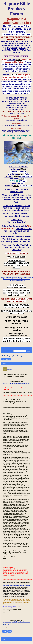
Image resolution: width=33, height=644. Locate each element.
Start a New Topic (6, 359)
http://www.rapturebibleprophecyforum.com (17, 383)
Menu (4, 349)
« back (3, 639)
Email (7, 625)
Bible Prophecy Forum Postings (12, 356)
